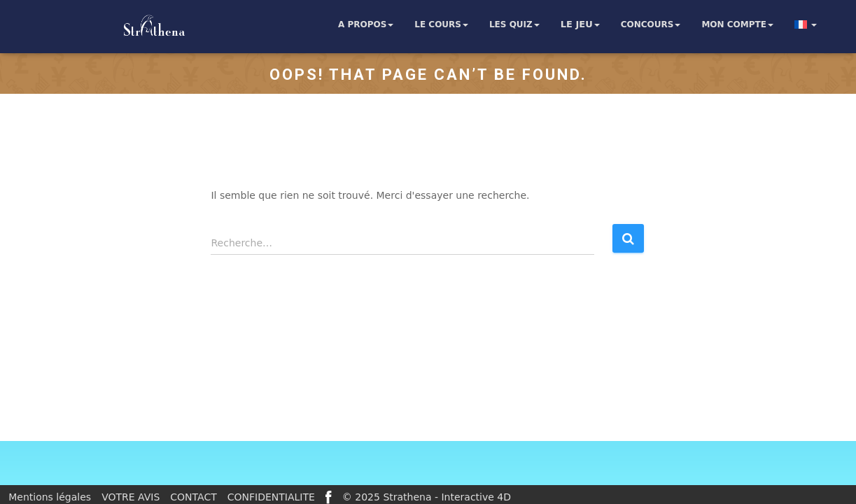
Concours (651, 24)
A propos (366, 24)
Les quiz (514, 24)
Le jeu (580, 24)
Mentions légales (50, 497)
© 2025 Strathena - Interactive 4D (427, 497)
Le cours (441, 24)
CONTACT (193, 497)
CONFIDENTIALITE (271, 497)
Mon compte (737, 24)
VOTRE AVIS (131, 497)
